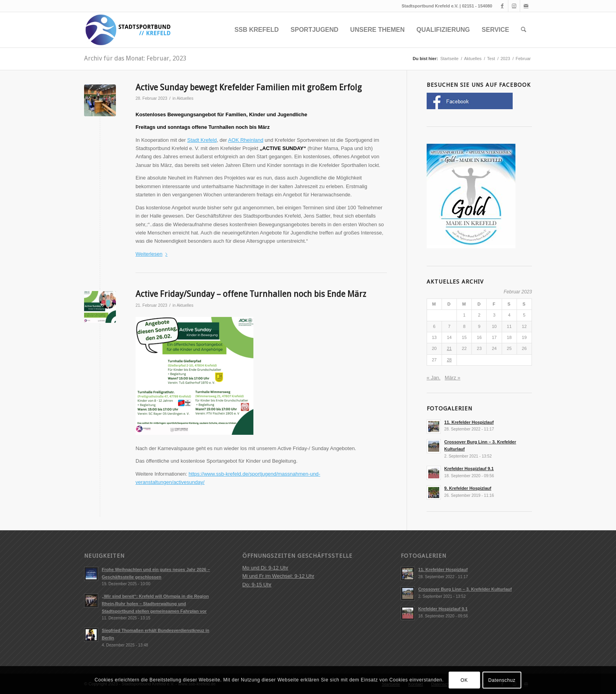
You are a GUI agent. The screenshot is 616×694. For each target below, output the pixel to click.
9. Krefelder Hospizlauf (468, 488)
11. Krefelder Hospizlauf (469, 422)
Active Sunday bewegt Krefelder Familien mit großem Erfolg (249, 87)
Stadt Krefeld (202, 140)
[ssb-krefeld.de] (127, 30)
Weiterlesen (153, 254)
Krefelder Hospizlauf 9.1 (469, 469)
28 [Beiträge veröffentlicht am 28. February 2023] (449, 360)
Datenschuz (502, 680)
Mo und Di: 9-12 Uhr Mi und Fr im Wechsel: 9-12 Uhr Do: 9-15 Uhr (278, 576)
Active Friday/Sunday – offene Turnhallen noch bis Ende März (251, 294)
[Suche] (523, 30)
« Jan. (434, 378)
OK (464, 680)
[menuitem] (257, 30)
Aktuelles (185, 98)
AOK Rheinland (246, 140)
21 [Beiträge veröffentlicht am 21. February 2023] (449, 348)
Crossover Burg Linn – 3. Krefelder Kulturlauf (465, 589)
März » (453, 378)
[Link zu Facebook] (502, 6)
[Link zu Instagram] (514, 6)
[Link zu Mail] (526, 6)
